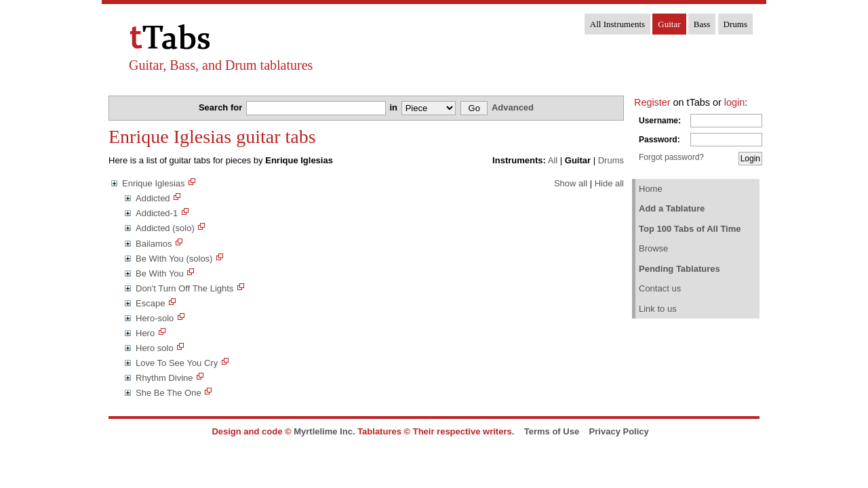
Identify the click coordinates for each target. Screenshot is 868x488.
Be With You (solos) (174, 259)
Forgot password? (671, 157)
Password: (659, 140)
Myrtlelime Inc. (324, 431)
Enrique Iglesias (154, 183)
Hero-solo (155, 318)
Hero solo (155, 348)
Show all (571, 183)
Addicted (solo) (165, 228)
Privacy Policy (619, 431)
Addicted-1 (157, 213)
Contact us (660, 288)
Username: (660, 121)
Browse (653, 248)
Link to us (658, 309)
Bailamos (154, 244)
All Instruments (617, 24)
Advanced (513, 107)
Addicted (153, 198)
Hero (145, 333)
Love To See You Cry (177, 363)
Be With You (160, 273)
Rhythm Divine (164, 378)
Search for (222, 107)
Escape (150, 303)
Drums (735, 24)
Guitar (669, 24)
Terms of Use (552, 431)
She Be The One (169, 393)
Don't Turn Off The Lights (184, 288)
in (394, 107)
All (553, 160)
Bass (702, 24)
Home (651, 189)
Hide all (609, 183)
